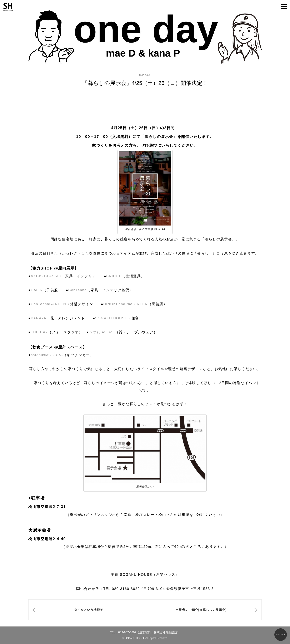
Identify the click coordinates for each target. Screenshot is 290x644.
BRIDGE (114, 276)
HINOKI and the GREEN (126, 304)
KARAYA (39, 318)
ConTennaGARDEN (49, 304)
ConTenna (78, 290)
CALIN (37, 290)
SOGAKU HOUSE (111, 318)
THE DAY (39, 332)
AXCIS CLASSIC (46, 276)
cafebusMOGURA (47, 355)
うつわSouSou (102, 332)
